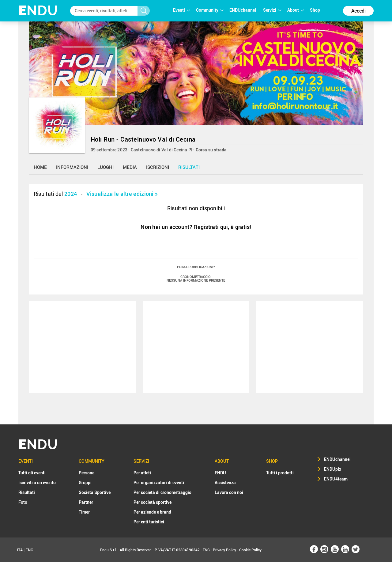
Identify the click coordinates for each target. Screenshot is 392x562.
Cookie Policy (250, 550)
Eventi (181, 10)
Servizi (272, 10)
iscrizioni (158, 167)
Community (210, 10)
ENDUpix (333, 469)
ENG (29, 550)
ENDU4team (336, 479)
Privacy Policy (224, 550)
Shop (315, 10)
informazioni (72, 167)
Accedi (358, 11)
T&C (206, 550)
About (296, 10)
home (40, 167)
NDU (38, 11)
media (130, 167)
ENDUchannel (243, 10)
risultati (189, 167)
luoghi (106, 167)
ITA (20, 550)
